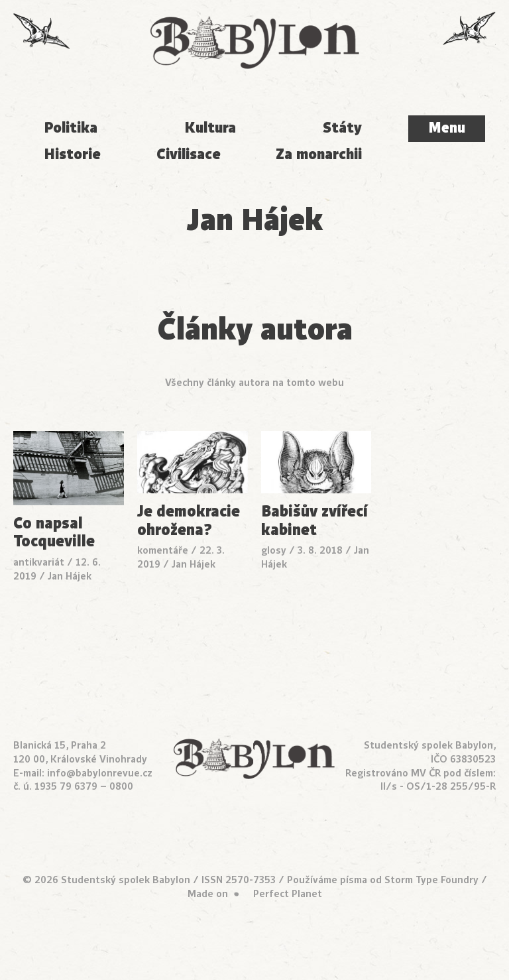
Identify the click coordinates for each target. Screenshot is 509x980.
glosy (274, 550)
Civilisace (189, 154)
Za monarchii (319, 154)
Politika (71, 128)
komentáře (163, 550)
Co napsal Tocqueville (54, 533)
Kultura (210, 128)
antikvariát (39, 562)
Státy (342, 128)
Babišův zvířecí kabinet (314, 521)
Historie (72, 154)
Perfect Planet (288, 894)
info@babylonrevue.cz (100, 773)
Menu (447, 128)
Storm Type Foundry (431, 880)
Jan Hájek (70, 576)
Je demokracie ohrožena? (189, 521)
